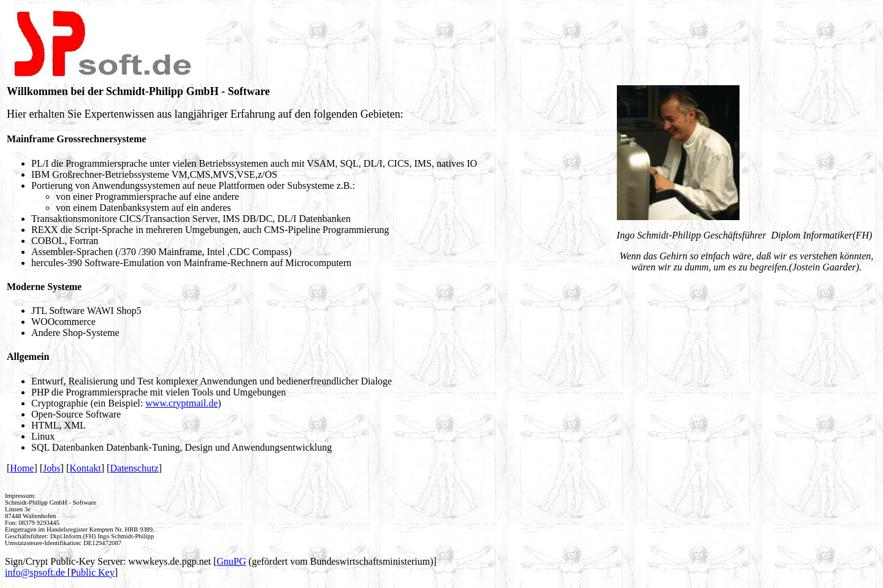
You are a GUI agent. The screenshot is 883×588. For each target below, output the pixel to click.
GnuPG (231, 561)
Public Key (93, 572)
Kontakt (85, 468)
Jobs (52, 468)
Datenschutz (134, 468)
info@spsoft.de (36, 572)
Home (22, 468)
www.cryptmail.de (182, 403)
